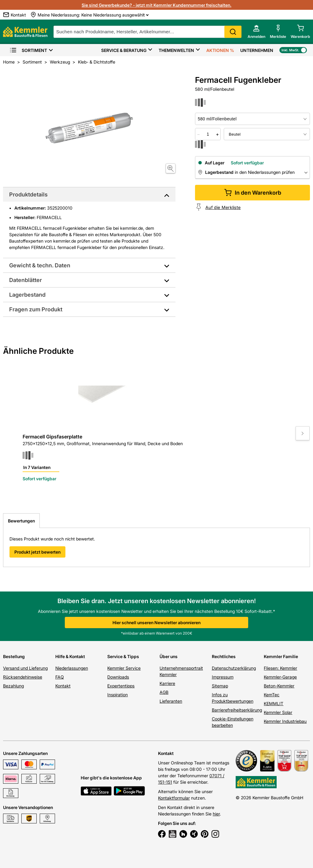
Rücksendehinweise (23, 677)
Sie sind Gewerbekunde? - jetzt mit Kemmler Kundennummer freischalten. (156, 5)
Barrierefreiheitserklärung (237, 710)
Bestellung (14, 656)
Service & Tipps (123, 656)
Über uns (169, 656)
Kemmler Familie (281, 656)
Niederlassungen (72, 668)
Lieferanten (171, 701)
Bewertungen (21, 521)
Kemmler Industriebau (285, 721)
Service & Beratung (124, 50)
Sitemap (220, 686)
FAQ (60, 677)
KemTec (272, 695)
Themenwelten (176, 50)
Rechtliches (224, 656)
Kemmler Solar (278, 712)
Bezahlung (13, 686)
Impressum (223, 677)
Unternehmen (257, 50)
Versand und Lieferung (25, 668)
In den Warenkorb (253, 193)
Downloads (118, 677)
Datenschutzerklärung (234, 668)
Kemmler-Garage (280, 677)
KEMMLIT (274, 703)
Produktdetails (28, 194)
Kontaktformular (174, 798)
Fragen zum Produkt (36, 309)
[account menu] (256, 32)
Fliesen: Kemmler (280, 668)
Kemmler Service (124, 668)
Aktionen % (220, 50)
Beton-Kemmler (279, 686)
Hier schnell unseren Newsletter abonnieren (156, 623)
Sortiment (28, 50)
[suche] (147, 32)
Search (233, 32)
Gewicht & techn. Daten (40, 265)
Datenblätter (26, 280)
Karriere (167, 683)
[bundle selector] (267, 134)
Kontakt (63, 686)
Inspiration (118, 695)
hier (216, 814)
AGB (164, 692)
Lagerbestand (27, 295)
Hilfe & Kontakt (70, 656)
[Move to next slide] (303, 433)
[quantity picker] (208, 134)
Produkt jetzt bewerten (37, 552)
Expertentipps (121, 686)
